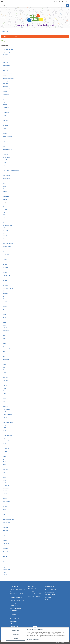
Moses (4, 446)
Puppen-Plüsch (6, 157)
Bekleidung (5, 63)
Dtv (3, 296)
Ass (3, 223)
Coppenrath (5, 267)
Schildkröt (5, 496)
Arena (4, 215)
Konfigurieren (16, 635)
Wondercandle (6, 570)
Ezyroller (5, 307)
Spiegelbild (5, 525)
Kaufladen (5, 105)
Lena (4, 404)
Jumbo (4, 372)
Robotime (5, 491)
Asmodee (5, 220)
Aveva (4, 233)
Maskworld (5, 433)
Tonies (4, 186)
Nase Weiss (5, 454)
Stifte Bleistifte (6, 176)
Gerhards (5, 328)
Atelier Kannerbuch (7, 225)
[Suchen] (67, 5)
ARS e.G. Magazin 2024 (50, 590)
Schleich (5, 499)
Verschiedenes (6, 194)
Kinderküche (6, 107)
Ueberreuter (6, 551)
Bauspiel (5, 241)
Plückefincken (6, 485)
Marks (4, 430)
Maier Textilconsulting (8, 422)
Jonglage (5, 97)
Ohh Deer (5, 462)
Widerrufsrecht (14, 626)
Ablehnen (16, 639)
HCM (4, 351)
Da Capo (5, 280)
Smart (4, 514)
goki (4, 333)
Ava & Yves (5, 230)
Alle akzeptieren (16, 630)
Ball (3, 57)
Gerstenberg (6, 330)
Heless (4, 354)
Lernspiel (5, 134)
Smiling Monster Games (8, 520)
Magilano (5, 420)
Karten (4, 99)
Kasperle (5, 102)
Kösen (4, 391)
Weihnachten (6, 197)
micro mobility (6, 441)
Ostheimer (5, 470)
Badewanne (5, 55)
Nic (3, 459)
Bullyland (5, 259)
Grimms (4, 343)
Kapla (4, 375)
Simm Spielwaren (7, 512)
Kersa (4, 383)
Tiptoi (4, 183)
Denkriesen (5, 286)
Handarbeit (5, 86)
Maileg (4, 425)
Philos (4, 478)
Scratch (4, 504)
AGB (11, 624)
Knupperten (5, 126)
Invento (4, 365)
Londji (4, 412)
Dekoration (5, 70)
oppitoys (5, 467)
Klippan (4, 388)
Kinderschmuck (6, 110)
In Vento (5, 362)
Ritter (4, 165)
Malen (4, 139)
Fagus (4, 309)
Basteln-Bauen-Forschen (8, 60)
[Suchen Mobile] (33, 5)
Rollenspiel (5, 168)
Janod (4, 367)
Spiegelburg (5, 528)
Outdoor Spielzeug (7, 149)
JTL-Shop (62, 642)
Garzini (4, 325)
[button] (59, 2)
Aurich (4, 228)
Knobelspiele (6, 123)
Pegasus (5, 475)
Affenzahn (5, 207)
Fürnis (4, 317)
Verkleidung (5, 191)
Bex (3, 251)
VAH (4, 559)
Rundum (5, 493)
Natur (4, 147)
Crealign (5, 273)
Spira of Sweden (6, 533)
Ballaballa (5, 236)
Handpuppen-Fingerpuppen (9, 89)
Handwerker (6, 91)
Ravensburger (6, 488)
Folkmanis (5, 312)
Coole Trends (6, 68)
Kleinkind (5, 118)
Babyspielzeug (6, 52)
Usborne (5, 556)
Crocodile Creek (6, 275)
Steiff (4, 535)
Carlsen (4, 262)
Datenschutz (13, 621)
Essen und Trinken (7, 73)
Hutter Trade (6, 359)
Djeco (4, 291)
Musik (4, 141)
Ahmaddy (5, 209)
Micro (4, 438)
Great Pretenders (7, 341)
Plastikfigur (5, 155)
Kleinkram (5, 120)
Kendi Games (6, 380)
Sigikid (4, 509)
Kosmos (4, 393)
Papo (4, 472)
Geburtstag (5, 81)
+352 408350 (15, 606)
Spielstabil (5, 530)
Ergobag (5, 301)
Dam (4, 283)
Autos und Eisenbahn (8, 49)
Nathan (4, 457)
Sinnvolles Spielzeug (50, 595)
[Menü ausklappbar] (2, 1)
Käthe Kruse (6, 378)
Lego (4, 131)
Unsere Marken (48, 597)
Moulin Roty (6, 449)
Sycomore (5, 541)
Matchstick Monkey (7, 436)
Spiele (4, 173)
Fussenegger (6, 320)
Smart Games (6, 517)
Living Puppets (6, 409)
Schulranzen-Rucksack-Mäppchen (11, 170)
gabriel (4, 322)
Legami (4, 399)
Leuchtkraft (5, 407)
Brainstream (6, 254)
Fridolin (4, 315)
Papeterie (5, 152)
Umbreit (5, 554)
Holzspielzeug (6, 94)
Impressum (30, 640)
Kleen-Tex (5, 386)
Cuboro (4, 278)
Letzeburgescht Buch (8, 136)
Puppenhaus (6, 160)
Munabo (5, 451)
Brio (4, 257)
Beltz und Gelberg (7, 246)
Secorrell (5, 506)
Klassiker (5, 115)
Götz (4, 336)
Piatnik (4, 480)
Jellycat (4, 370)
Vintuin (4, 564)
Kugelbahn (5, 128)
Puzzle (4, 162)
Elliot (4, 299)
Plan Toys (5, 483)
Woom (4, 572)
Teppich (4, 181)
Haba (4, 346)
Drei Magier (5, 294)
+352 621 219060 (17, 608)
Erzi (3, 304)
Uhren (4, 189)
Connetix (5, 265)
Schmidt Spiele (6, 501)
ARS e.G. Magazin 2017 (50, 592)
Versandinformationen (16, 619)
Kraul (4, 396)
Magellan (5, 417)
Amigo (4, 212)
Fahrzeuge (5, 76)
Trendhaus (5, 549)
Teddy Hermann (6, 543)
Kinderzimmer (6, 113)
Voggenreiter (6, 567)
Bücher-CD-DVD (6, 65)
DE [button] (54, 2)
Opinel (4, 464)
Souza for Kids (6, 522)
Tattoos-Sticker (6, 178)
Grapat (4, 338)
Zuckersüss (5, 575)
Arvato (4, 217)
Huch (4, 357)
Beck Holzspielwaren (8, 244)
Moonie (4, 443)
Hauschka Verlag (7, 349)
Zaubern (5, 199)
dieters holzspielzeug (8, 288)
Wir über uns (48, 600)
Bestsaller (5, 249)
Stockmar (5, 538)
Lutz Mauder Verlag (7, 414)
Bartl (4, 238)
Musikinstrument (7, 144)
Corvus (4, 270)
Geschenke (5, 84)
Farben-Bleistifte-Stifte (8, 78)
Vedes (4, 562)
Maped (4, 428)
